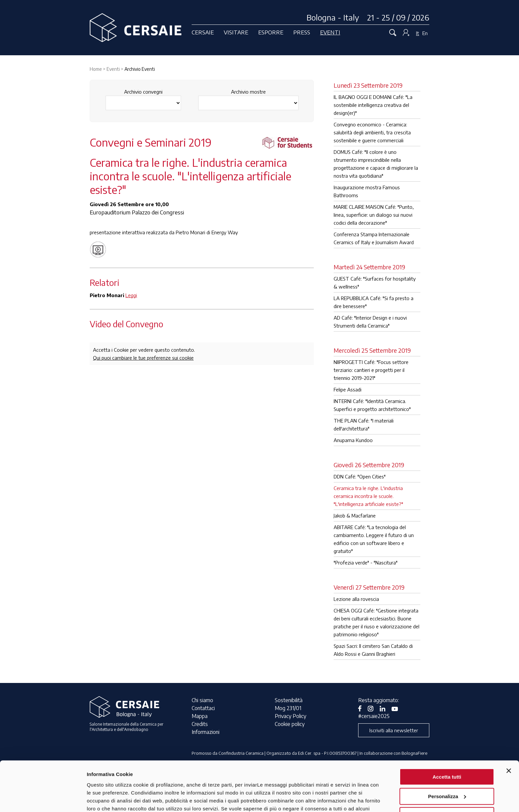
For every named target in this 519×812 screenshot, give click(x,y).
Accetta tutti (447, 733)
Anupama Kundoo (353, 440)
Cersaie (203, 32)
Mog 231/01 (288, 708)
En (425, 33)
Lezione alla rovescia (356, 599)
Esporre (271, 32)
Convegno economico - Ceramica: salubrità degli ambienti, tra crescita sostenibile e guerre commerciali (372, 132)
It (418, 33)
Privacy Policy (290, 716)
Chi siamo (202, 700)
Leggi (131, 295)
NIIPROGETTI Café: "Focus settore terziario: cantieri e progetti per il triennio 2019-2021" (371, 370)
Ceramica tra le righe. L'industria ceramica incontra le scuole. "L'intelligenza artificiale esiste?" (368, 496)
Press (302, 32)
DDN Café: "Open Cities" (360, 476)
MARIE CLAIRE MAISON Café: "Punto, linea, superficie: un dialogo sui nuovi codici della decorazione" (374, 215)
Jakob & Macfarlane (355, 516)
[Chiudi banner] (509, 727)
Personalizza (447, 753)
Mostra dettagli (105, 799)
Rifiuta (447, 772)
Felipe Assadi (348, 389)
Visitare (236, 32)
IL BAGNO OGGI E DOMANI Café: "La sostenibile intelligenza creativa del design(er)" (373, 105)
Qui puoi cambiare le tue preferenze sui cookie (143, 358)
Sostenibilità (289, 700)
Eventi (330, 32)
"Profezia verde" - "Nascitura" (366, 563)
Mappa (200, 716)
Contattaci (203, 708)
